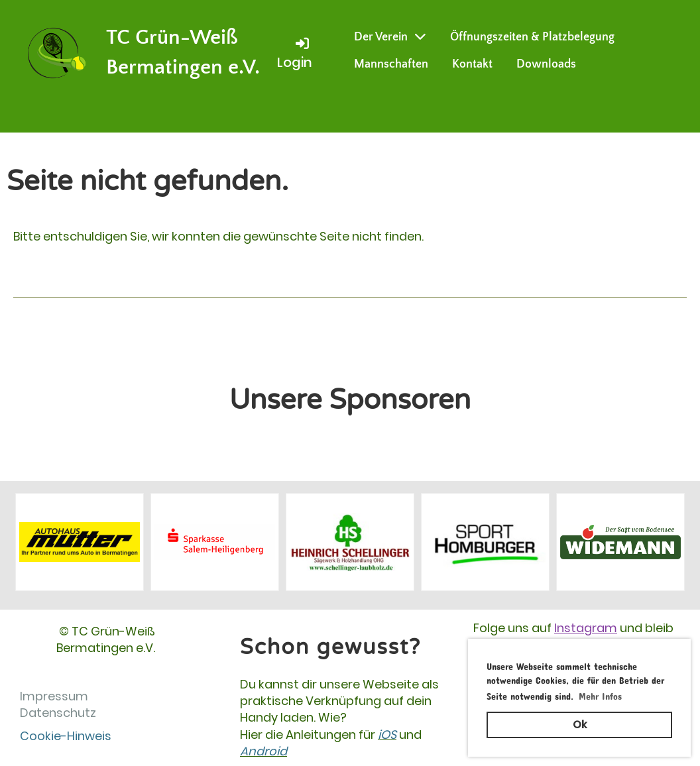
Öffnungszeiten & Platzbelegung (532, 37)
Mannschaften (391, 64)
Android (263, 751)
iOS (387, 735)
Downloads (546, 64)
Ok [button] (580, 725)
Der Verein (390, 36)
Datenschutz (58, 713)
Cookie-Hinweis (66, 736)
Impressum (54, 696)
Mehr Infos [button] (600, 694)
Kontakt (472, 64)
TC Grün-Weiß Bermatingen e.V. (183, 52)
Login (295, 53)
